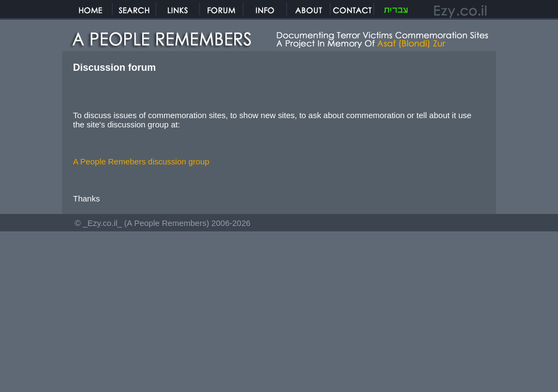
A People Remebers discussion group (141, 161)
